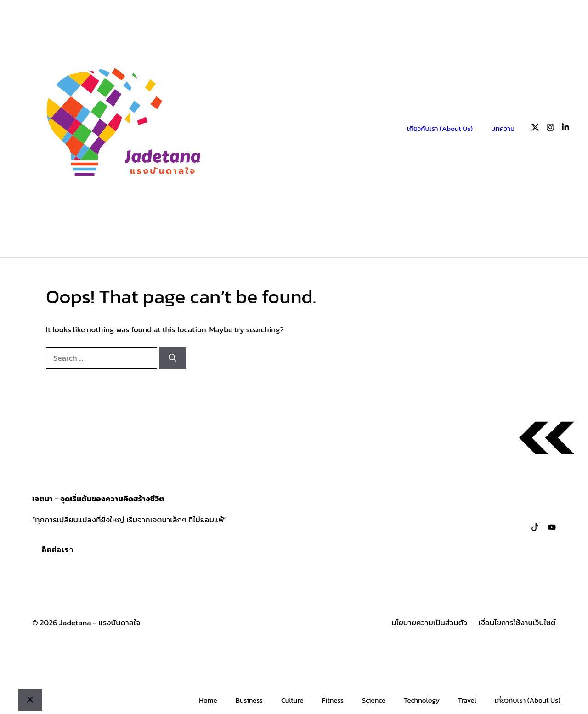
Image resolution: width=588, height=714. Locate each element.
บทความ (503, 128)
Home (208, 700)
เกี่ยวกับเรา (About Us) (440, 128)
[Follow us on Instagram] (550, 129)
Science (374, 700)
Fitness (333, 700)
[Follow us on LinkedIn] (565, 129)
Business (249, 700)
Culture (292, 700)
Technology (422, 700)
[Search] (172, 358)
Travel (467, 700)
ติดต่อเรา (57, 550)
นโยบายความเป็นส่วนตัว (429, 623)
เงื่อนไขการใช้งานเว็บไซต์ (517, 623)
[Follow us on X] (535, 129)
